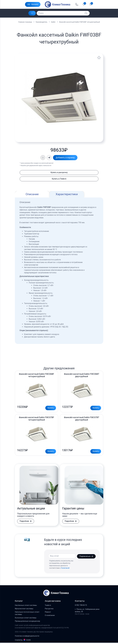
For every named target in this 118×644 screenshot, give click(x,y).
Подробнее (26, 522)
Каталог (33, 4)
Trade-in (48, 606)
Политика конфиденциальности (27, 637)
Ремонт (48, 613)
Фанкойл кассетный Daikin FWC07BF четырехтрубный (36, 419)
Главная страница (25, 22)
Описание (32, 194)
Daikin (53, 22)
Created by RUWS (23, 641)
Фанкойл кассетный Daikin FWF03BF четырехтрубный (79, 22)
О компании (50, 616)
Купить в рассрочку (59, 173)
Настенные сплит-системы (26, 606)
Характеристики (67, 194)
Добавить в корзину (65, 158)
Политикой (65, 569)
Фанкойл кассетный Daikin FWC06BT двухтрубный (82, 376)
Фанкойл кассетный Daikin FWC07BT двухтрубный (82, 419)
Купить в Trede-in (59, 179)
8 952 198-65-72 (81, 606)
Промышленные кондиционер (27, 622)
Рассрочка (49, 610)
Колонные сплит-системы (26, 619)
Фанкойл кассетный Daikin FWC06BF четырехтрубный (36, 376)
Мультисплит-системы (24, 610)
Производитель (41, 22)
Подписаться (86, 557)
